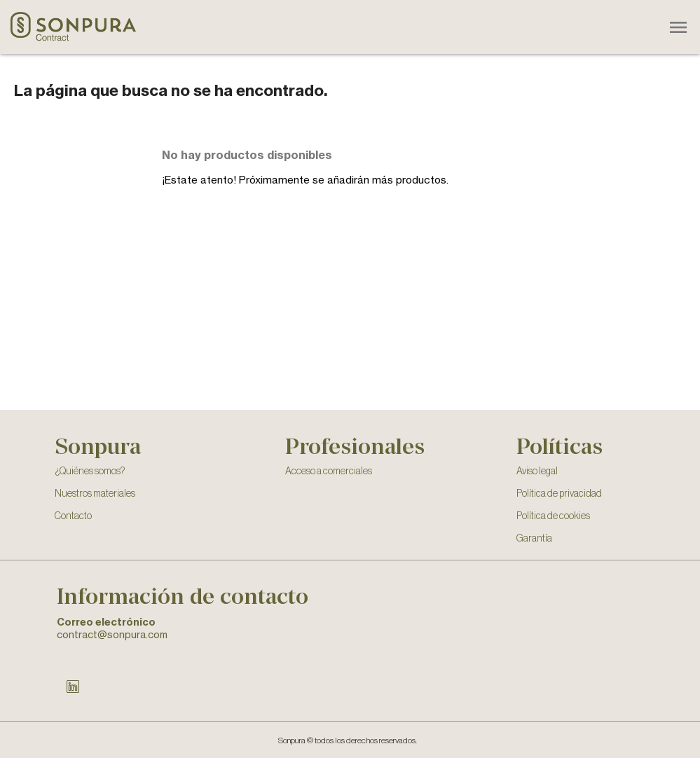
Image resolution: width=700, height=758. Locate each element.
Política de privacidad (559, 494)
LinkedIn (73, 687)
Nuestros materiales (95, 494)
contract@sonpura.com (112, 634)
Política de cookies (553, 516)
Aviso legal (537, 471)
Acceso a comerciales (329, 471)
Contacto (73, 516)
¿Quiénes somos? (90, 471)
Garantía (534, 539)
